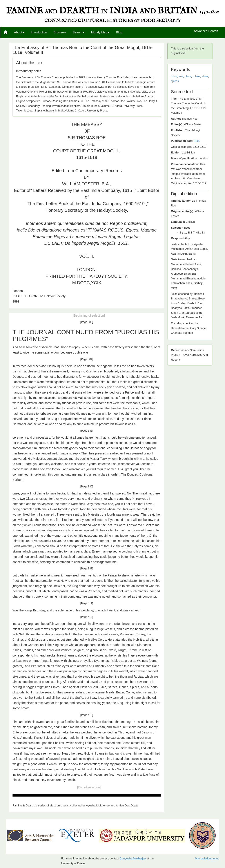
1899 (197, 141)
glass (188, 77)
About (19, 32)
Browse (60, 32)
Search (78, 32)
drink (174, 77)
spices (175, 81)
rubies (196, 77)
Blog (119, 32)
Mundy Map (100, 32)
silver (205, 77)
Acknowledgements (206, 859)
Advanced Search (206, 31)
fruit (181, 77)
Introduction (39, 32)
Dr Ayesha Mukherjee (133, 859)
